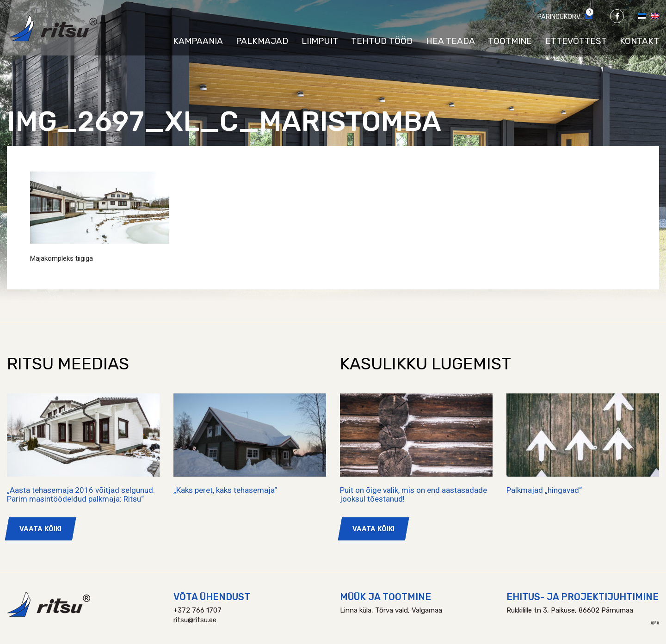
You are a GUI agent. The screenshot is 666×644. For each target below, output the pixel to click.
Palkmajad (262, 41)
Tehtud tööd (382, 41)
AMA (655, 623)
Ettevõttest (576, 41)
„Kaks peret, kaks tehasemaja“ (225, 490)
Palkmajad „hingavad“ (544, 490)
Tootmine (510, 41)
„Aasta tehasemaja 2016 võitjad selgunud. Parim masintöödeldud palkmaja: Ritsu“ (81, 494)
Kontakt (639, 41)
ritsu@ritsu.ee (195, 620)
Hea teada (450, 41)
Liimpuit (320, 41)
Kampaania (198, 41)
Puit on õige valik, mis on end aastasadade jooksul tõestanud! (413, 494)
